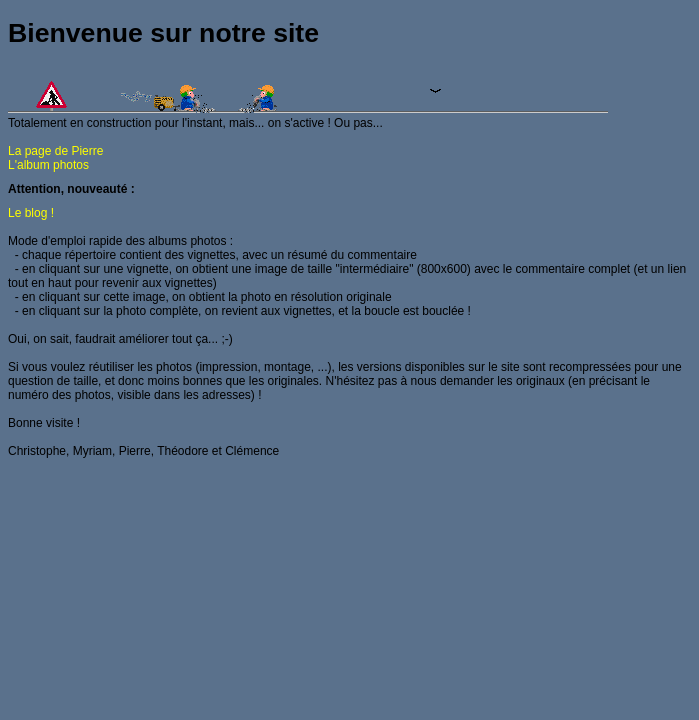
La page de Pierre (55, 151)
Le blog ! (31, 213)
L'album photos (48, 165)
